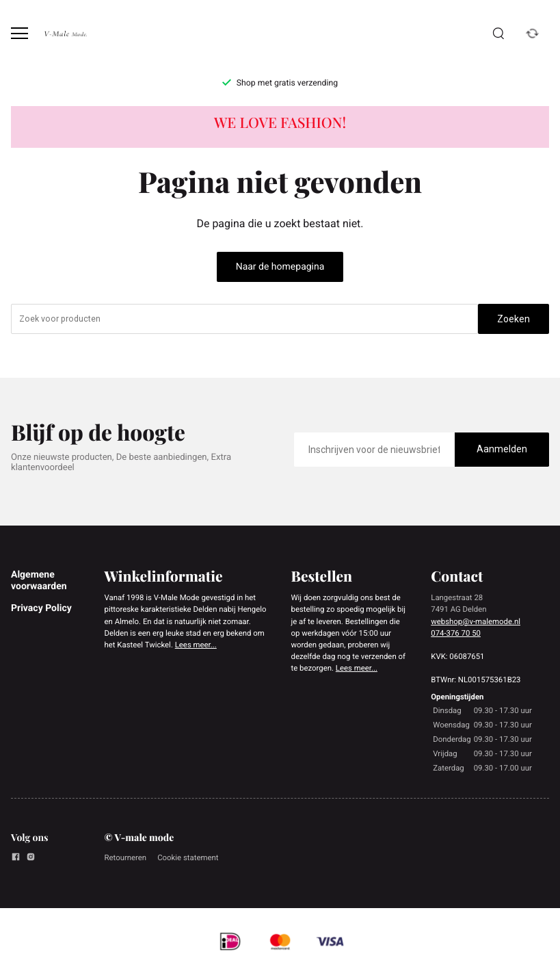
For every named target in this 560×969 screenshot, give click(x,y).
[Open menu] (19, 33)
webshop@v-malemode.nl (476, 621)
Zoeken (514, 319)
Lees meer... (196, 645)
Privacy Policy (41, 608)
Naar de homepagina (280, 267)
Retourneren (126, 857)
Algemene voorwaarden (39, 580)
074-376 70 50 (456, 633)
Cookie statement (188, 857)
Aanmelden (502, 449)
